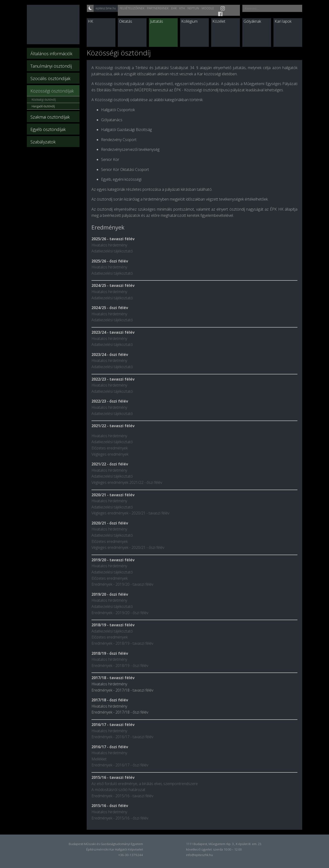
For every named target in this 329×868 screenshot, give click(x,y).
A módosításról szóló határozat (118, 790)
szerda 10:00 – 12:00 (227, 849)
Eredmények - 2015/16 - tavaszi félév (122, 796)
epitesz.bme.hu (106, 8)
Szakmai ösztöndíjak (50, 117)
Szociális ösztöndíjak (50, 78)
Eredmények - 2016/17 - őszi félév (120, 765)
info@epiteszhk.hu (199, 855)
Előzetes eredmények (110, 448)
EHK (174, 8)
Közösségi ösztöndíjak (52, 91)
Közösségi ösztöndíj (44, 100)
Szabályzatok (43, 142)
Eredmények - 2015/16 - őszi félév (120, 818)
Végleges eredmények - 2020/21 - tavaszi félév (130, 513)
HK (91, 21)
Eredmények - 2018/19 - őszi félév (120, 666)
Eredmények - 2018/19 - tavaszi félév (122, 643)
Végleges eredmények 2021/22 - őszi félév (127, 482)
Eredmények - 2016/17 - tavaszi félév (122, 737)
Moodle (208, 8)
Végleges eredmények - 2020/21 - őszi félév (128, 547)
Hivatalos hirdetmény (109, 245)
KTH (182, 8)
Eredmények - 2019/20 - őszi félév (120, 613)
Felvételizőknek (132, 8)
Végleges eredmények (110, 454)
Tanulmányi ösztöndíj (51, 66)
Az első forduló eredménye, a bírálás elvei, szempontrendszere (145, 784)
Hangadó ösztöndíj (43, 106)
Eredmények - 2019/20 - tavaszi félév (122, 584)
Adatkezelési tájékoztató (112, 251)
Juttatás (157, 21)
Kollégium (189, 21)
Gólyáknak (252, 21)
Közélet (219, 21)
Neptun (193, 8)
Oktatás (126, 21)
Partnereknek (158, 8)
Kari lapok (283, 21)
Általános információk (51, 54)
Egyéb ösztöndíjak (48, 129)
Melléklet (99, 759)
